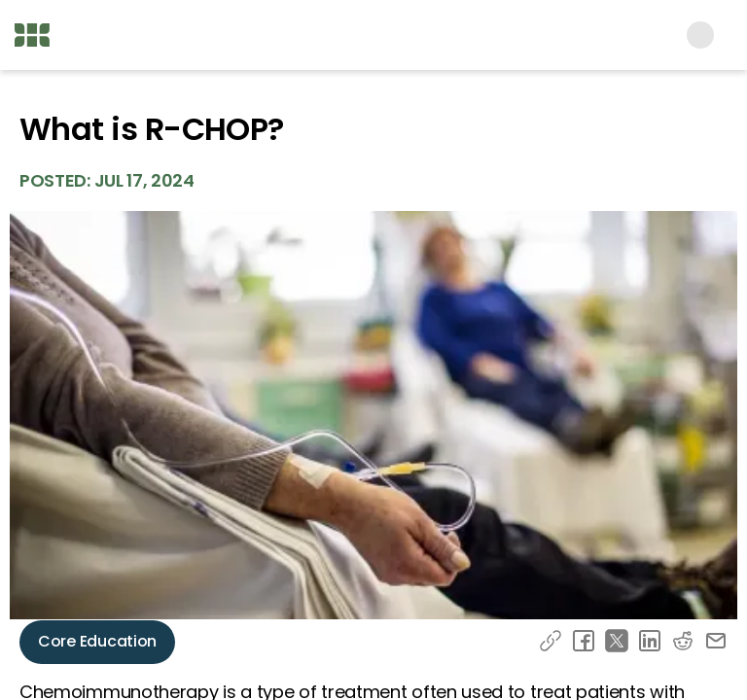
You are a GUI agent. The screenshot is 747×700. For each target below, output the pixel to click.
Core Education (97, 641)
